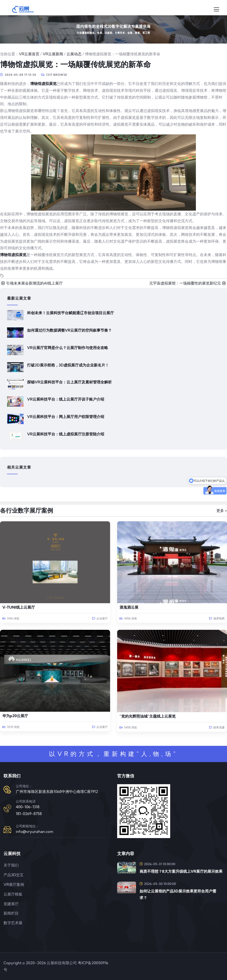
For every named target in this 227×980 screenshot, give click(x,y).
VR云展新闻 (53, 54)
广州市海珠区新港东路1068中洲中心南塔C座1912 (57, 791)
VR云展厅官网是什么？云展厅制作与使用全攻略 (68, 348)
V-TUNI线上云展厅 (19, 607)
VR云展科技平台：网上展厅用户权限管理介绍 (66, 417)
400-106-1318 (28, 807)
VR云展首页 (29, 54)
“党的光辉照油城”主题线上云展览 (148, 716)
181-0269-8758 (29, 814)
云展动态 (74, 54)
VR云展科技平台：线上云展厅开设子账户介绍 (66, 399)
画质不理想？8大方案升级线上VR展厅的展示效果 (181, 871)
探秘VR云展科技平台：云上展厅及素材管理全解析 (69, 382)
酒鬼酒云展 (129, 607)
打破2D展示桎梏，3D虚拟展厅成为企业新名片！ (68, 365)
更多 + (222, 510)
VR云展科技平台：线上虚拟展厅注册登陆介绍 (66, 434)
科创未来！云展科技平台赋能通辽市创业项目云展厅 (70, 313)
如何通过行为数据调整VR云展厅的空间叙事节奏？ (69, 330)
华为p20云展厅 (15, 716)
